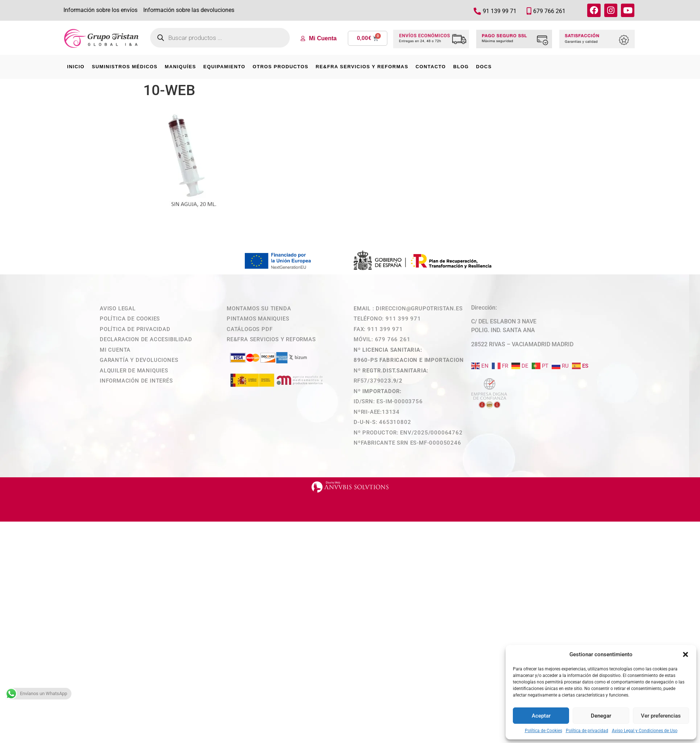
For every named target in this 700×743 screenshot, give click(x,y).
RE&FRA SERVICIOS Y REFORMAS (362, 67)
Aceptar (541, 716)
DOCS (484, 67)
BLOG (461, 67)
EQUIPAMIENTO (225, 67)
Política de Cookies (543, 731)
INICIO (76, 67)
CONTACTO (431, 67)
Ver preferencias (661, 716)
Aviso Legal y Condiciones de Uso (645, 731)
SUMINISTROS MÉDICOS (125, 67)
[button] (685, 654)
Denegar (601, 716)
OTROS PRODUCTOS (281, 67)
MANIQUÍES (180, 67)
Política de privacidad (587, 731)
